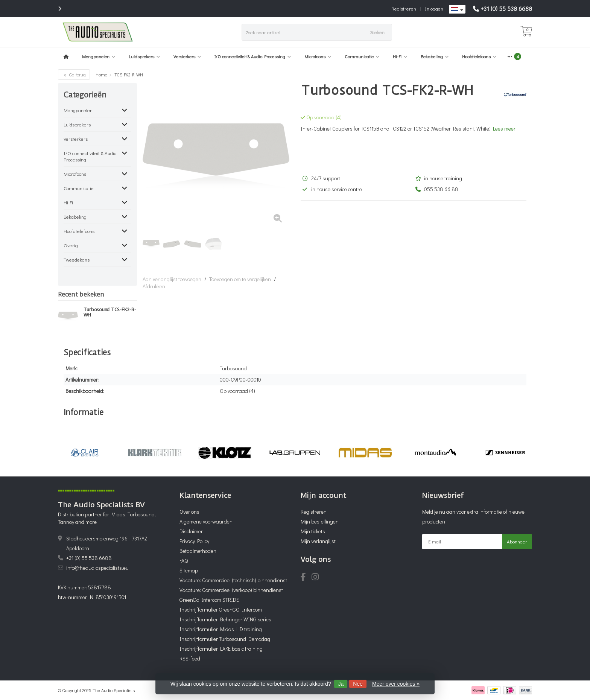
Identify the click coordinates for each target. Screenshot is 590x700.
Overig (71, 245)
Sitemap (189, 570)
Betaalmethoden (198, 551)
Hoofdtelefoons (479, 56)
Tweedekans (77, 259)
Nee (358, 684)
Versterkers (187, 56)
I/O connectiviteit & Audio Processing (253, 56)
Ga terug (74, 75)
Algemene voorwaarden (206, 521)
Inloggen (434, 8)
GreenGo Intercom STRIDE (209, 600)
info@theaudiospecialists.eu (97, 568)
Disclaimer (191, 531)
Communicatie (362, 56)
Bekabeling (435, 56)
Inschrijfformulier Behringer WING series (225, 619)
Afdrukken (154, 286)
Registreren (404, 8)
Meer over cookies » (396, 684)
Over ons (189, 512)
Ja (341, 684)
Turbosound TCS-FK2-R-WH (110, 312)
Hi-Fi (400, 56)
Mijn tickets (313, 531)
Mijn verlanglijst (318, 541)
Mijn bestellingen (320, 521)
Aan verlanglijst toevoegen (172, 279)
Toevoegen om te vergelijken (240, 279)
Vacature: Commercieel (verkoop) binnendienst (231, 590)
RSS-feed (190, 658)
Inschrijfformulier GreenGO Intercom (221, 609)
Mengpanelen (99, 56)
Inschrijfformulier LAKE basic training (221, 649)
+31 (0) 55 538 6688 (506, 8)
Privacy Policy (194, 541)
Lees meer (504, 129)
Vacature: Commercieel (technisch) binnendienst (233, 580)
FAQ (184, 561)
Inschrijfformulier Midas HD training (221, 629)
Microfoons (318, 56)
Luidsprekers (144, 56)
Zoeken (377, 32)
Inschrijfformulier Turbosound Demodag (225, 639)
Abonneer (517, 541)
